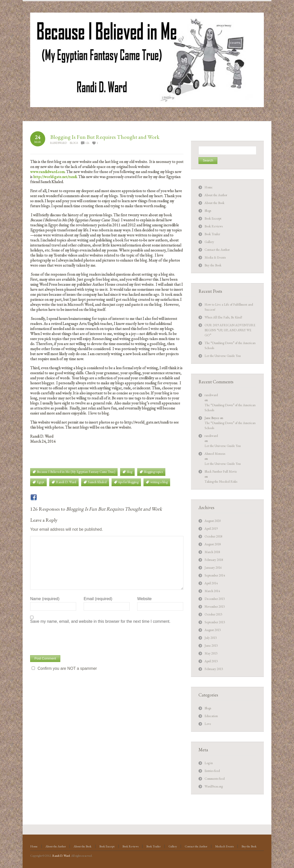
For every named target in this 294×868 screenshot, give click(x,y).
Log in (209, 763)
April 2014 (211, 583)
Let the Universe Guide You (223, 356)
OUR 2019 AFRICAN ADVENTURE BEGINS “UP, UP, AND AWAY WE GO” (230, 330)
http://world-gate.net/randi (55, 177)
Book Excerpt (213, 218)
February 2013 (214, 669)
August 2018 (213, 544)
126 (87, 143)
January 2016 (213, 568)
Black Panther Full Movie (221, 471)
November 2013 (215, 607)
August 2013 (213, 630)
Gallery (209, 242)
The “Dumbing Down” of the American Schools (230, 408)
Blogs (74, 143)
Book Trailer (212, 234)
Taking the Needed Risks (221, 482)
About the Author (216, 195)
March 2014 (212, 591)
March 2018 (212, 552)
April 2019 (211, 529)
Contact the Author (217, 250)
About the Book (214, 203)
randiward (59, 143)
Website (144, 599)
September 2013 (215, 622)
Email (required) (98, 599)
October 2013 (213, 614)
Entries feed (212, 771)
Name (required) (45, 599)
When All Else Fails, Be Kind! (223, 317)
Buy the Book (213, 265)
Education (211, 716)
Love (208, 724)
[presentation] (68, 639)
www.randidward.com (47, 172)
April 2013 (211, 661)
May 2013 (211, 653)
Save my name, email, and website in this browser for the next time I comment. (100, 621)
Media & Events (215, 257)
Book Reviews (214, 226)
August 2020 (213, 521)
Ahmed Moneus (215, 454)
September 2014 (215, 575)
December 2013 (215, 599)
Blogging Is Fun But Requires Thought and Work (105, 137)
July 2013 (211, 638)
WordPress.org (214, 786)
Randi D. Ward (61, 856)
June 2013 (211, 646)
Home (209, 187)
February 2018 (214, 560)
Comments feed (215, 779)
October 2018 (213, 536)
